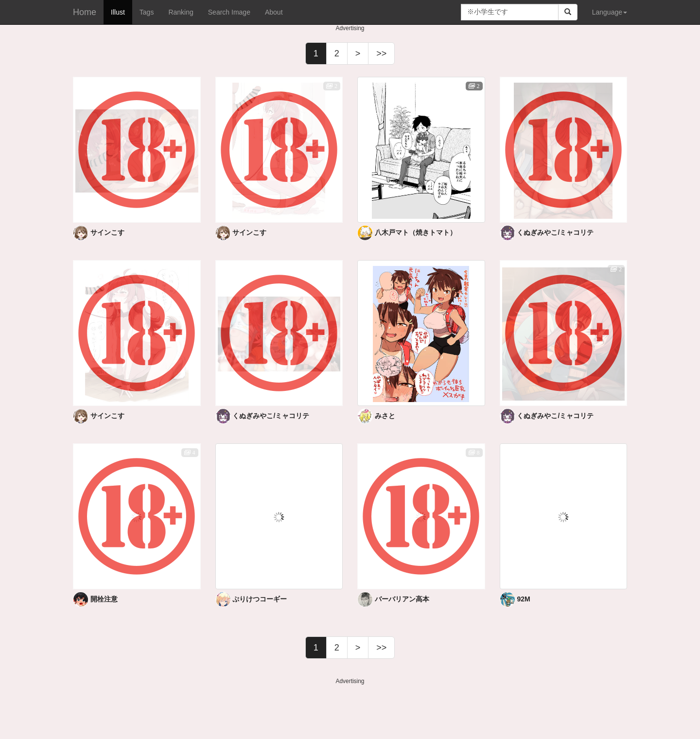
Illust (118, 12)
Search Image (229, 12)
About (274, 12)
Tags (147, 12)
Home (85, 12)
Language (610, 12)
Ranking (181, 12)
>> (381, 53)
